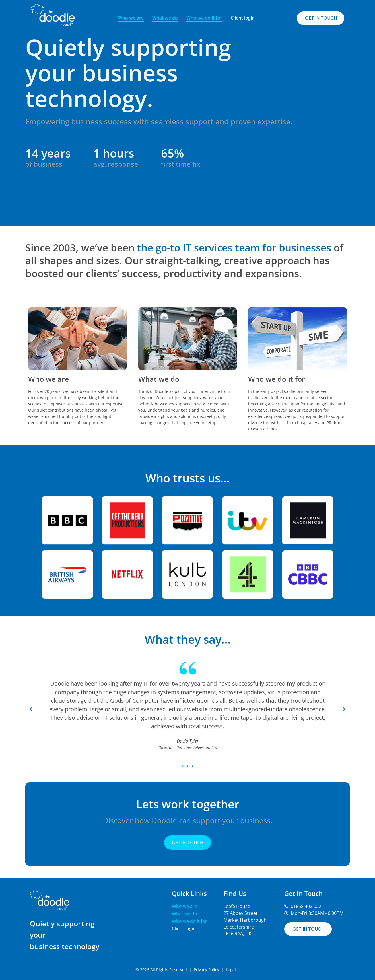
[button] (31, 764)
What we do (165, 18)
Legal (231, 970)
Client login (243, 18)
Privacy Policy (206, 970)
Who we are (131, 18)
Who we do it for (204, 18)
